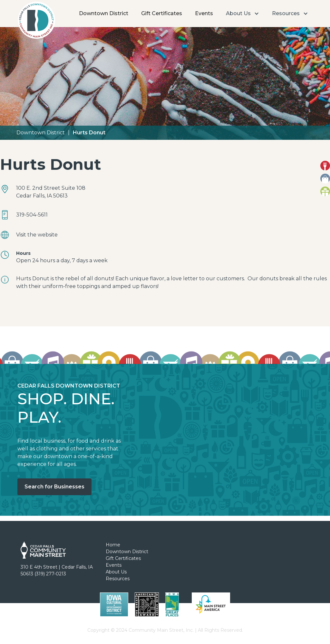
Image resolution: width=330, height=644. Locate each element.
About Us (116, 572)
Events (204, 13)
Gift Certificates (162, 13)
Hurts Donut (89, 133)
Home (113, 545)
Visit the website (37, 235)
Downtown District (104, 13)
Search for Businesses (54, 487)
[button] (243, 14)
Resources (118, 579)
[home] (36, 22)
